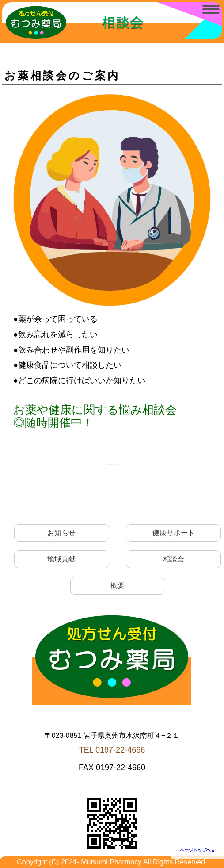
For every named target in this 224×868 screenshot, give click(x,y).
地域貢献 (61, 559)
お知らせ (61, 533)
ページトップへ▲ (197, 850)
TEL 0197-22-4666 (112, 750)
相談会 (174, 559)
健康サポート (174, 533)
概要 (118, 586)
